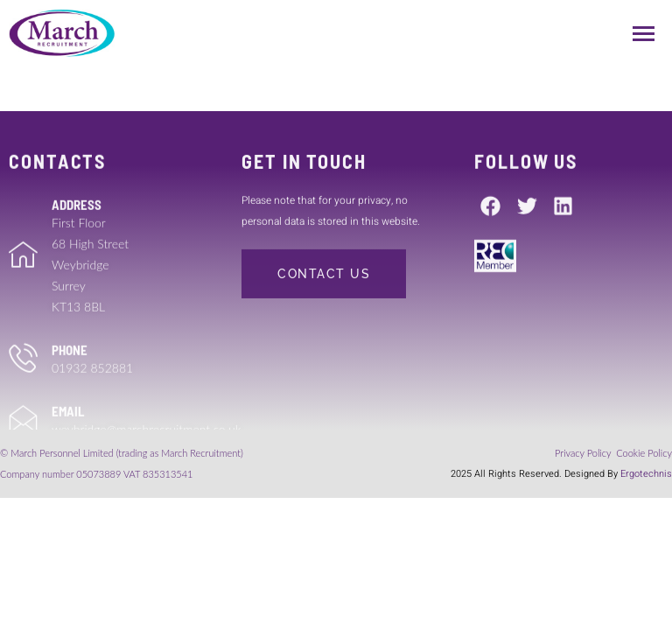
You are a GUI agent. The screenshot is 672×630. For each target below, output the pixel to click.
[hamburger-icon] (644, 34)
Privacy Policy (584, 453)
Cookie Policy (644, 453)
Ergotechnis (646, 474)
